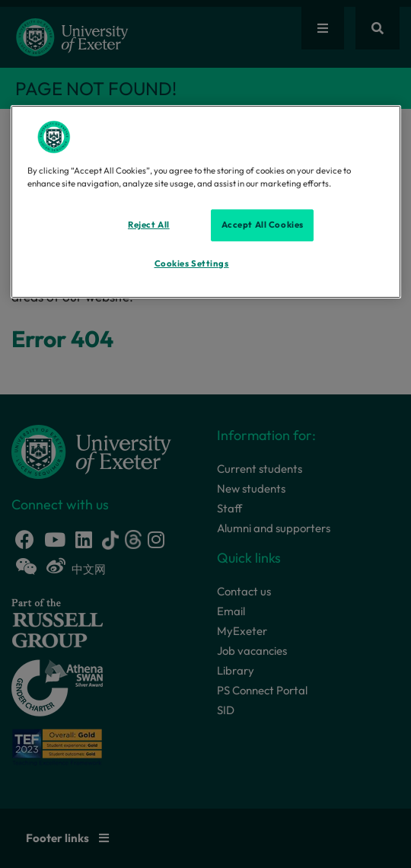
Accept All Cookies (263, 225)
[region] (206, 202)
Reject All (149, 225)
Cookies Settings (192, 263)
